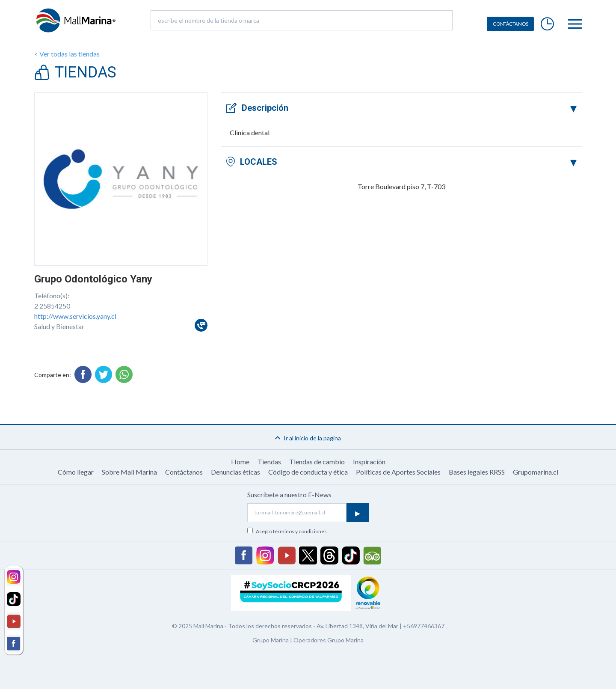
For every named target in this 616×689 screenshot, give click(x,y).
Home (240, 462)
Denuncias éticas (235, 472)
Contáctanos (184, 472)
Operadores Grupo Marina (329, 640)
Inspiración (369, 462)
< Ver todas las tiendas (67, 54)
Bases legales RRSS (477, 472)
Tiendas (269, 462)
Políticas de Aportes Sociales (398, 472)
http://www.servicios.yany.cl (75, 316)
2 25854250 (52, 306)
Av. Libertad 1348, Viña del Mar (357, 626)
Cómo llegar (76, 472)
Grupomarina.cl (536, 472)
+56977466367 (424, 626)
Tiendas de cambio (317, 462)
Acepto (291, 531)
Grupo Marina (271, 640)
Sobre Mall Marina (129, 472)
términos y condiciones (300, 531)
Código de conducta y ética (308, 472)
